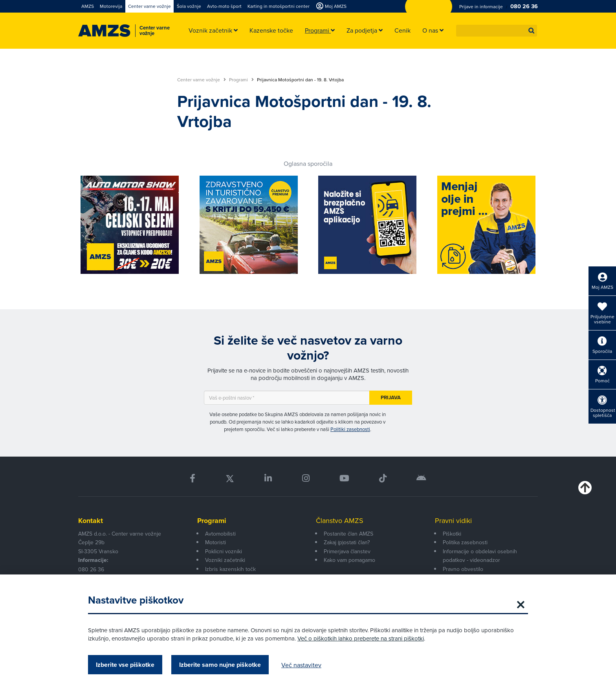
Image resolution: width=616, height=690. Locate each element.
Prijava (391, 397)
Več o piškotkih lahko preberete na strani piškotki (361, 638)
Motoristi (215, 542)
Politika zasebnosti (465, 542)
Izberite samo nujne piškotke (220, 665)
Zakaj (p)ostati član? (347, 542)
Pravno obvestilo (463, 569)
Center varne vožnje (202, 80)
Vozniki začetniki (225, 560)
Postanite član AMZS (348, 534)
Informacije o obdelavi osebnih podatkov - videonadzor (480, 556)
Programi (241, 80)
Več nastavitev (301, 665)
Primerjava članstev (347, 551)
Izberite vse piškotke (125, 665)
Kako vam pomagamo (349, 560)
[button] (532, 31)
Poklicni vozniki (224, 551)
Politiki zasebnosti (350, 429)
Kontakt (91, 521)
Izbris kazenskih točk (230, 569)
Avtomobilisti (220, 534)
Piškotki (452, 534)
